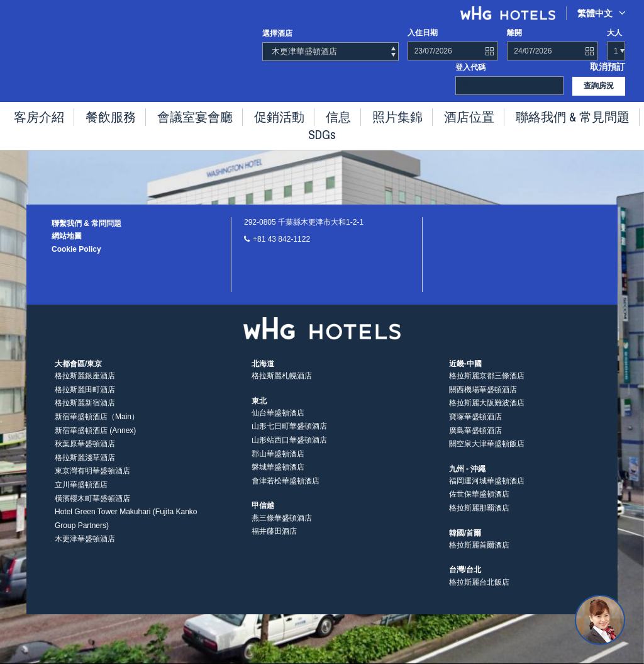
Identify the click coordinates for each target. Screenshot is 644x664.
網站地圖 (67, 236)
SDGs (594, 113)
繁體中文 (602, 13)
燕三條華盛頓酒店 (282, 527)
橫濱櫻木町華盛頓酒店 (92, 508)
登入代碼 (470, 66)
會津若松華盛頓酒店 (286, 490)
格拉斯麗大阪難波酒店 (487, 413)
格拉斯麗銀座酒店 (85, 386)
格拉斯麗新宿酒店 (85, 413)
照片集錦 (367, 113)
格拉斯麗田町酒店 (85, 399)
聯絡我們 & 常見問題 (516, 113)
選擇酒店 (277, 33)
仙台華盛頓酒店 (278, 422)
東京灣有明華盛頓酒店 (92, 481)
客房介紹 (59, 113)
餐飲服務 (121, 113)
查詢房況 (599, 84)
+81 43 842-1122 (281, 239)
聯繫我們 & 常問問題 (86, 223)
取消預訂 (610, 66)
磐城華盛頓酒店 (278, 477)
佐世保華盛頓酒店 (479, 504)
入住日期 (423, 33)
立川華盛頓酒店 (81, 495)
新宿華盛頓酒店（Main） (97, 427)
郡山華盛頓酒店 (278, 463)
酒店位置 (429, 113)
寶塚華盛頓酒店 (475, 427)
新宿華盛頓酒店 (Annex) (95, 440)
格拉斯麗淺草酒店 (85, 467)
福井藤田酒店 (274, 541)
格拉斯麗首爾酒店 (479, 554)
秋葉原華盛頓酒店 (85, 454)
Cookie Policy (76, 249)
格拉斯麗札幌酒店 (282, 386)
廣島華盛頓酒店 (475, 440)
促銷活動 (264, 113)
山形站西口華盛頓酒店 (289, 450)
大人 (614, 33)
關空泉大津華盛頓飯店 (487, 454)
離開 (514, 33)
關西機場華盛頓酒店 (483, 399)
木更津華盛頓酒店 (85, 549)
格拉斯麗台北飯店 (479, 592)
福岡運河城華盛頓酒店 (487, 490)
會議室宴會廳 (192, 113)
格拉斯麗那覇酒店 (479, 518)
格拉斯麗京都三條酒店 (487, 386)
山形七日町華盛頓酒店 (289, 436)
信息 (316, 113)
